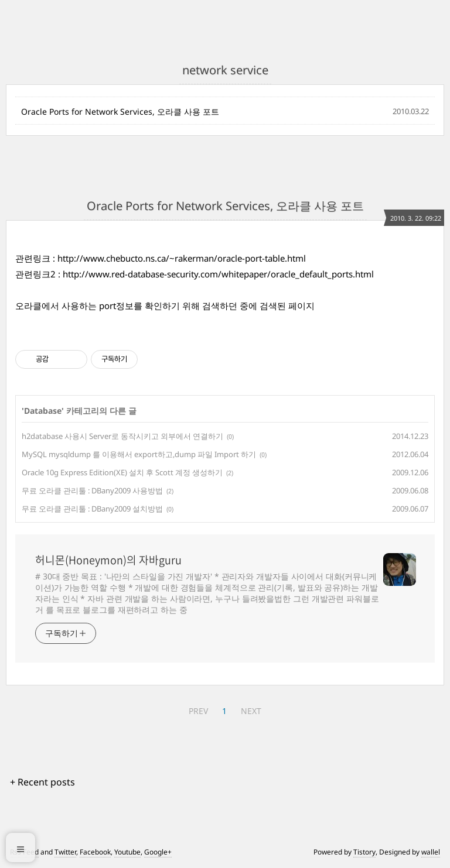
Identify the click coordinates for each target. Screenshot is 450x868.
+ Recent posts (42, 782)
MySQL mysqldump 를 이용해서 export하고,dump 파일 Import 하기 (139, 454)
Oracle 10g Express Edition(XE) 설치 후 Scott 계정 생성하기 (122, 472)
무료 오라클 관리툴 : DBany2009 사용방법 (92, 490)
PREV (198, 711)
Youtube (127, 852)
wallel (431, 852)
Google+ (158, 852)
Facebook (95, 852)
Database (43, 411)
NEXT (251, 711)
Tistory (364, 852)
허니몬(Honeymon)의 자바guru (108, 560)
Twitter (65, 852)
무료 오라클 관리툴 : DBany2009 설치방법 (92, 509)
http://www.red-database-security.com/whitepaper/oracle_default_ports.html (218, 274)
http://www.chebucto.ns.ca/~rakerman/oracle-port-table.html (182, 258)
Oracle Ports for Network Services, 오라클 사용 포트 (120, 111)
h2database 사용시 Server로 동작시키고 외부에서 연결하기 (122, 436)
